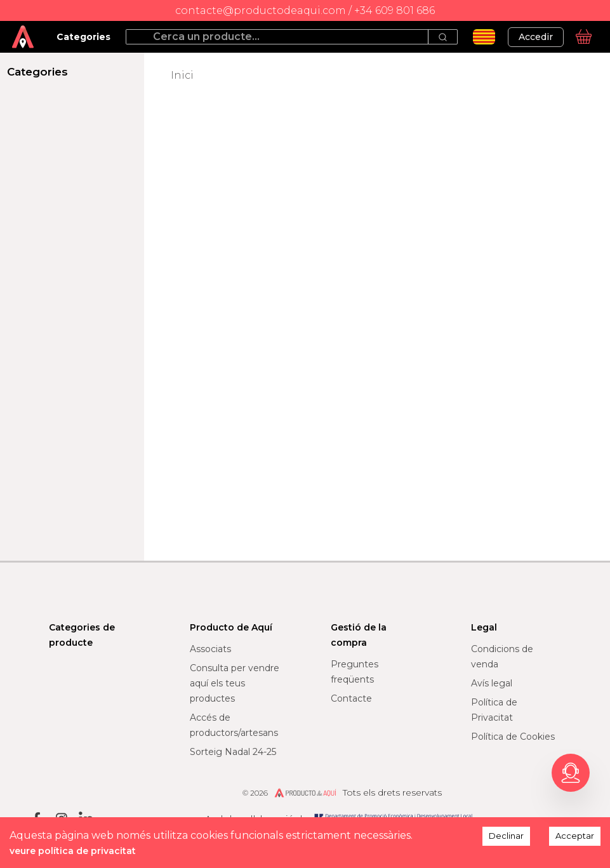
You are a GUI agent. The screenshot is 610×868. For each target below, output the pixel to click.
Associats (210, 649)
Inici (182, 75)
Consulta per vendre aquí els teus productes (235, 683)
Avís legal (492, 683)
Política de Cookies (513, 737)
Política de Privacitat (494, 710)
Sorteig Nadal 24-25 (233, 752)
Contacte (351, 698)
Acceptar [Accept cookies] (575, 836)
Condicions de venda (502, 657)
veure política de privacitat (73, 851)
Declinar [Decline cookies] (506, 836)
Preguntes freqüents (355, 672)
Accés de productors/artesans (234, 725)
